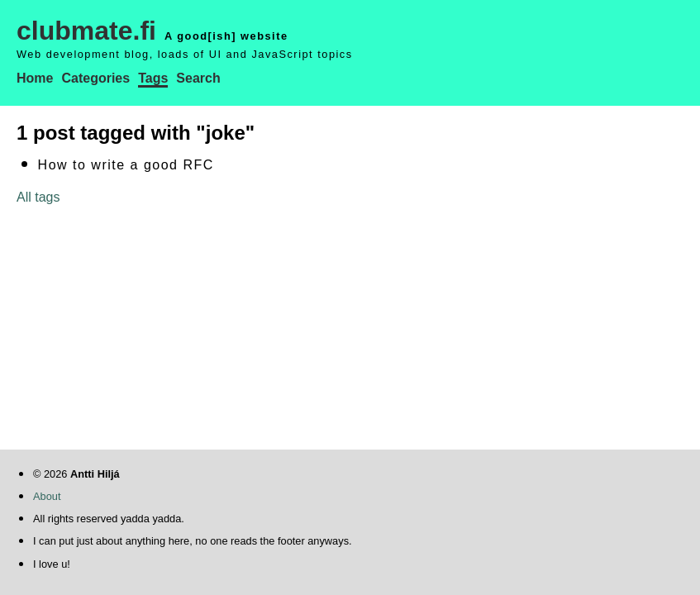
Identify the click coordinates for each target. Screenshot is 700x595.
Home (35, 78)
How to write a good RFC (126, 165)
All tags (38, 197)
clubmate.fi (86, 31)
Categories (95, 78)
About (47, 496)
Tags (153, 78)
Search (198, 78)
